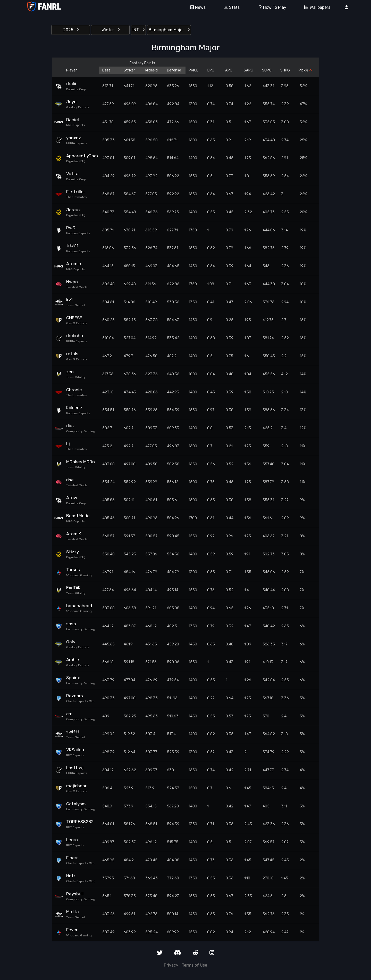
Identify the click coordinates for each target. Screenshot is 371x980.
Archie (73, 660)
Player (71, 70)
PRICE (193, 70)
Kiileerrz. (75, 408)
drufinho (75, 336)
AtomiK (74, 534)
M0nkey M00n (81, 462)
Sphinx (73, 678)
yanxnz (74, 138)
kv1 (69, 300)
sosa (71, 624)
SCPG (267, 70)
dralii (71, 84)
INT (138, 30)
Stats (230, 7)
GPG (211, 70)
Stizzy (73, 552)
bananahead (79, 606)
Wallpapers (315, 7)
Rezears (75, 696)
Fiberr (72, 858)
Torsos (73, 570)
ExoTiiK (73, 588)
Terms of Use (195, 965)
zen (70, 372)
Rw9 (71, 228)
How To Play (270, 7)
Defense (174, 70)
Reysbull (75, 894)
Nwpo (72, 282)
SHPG (285, 70)
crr (69, 714)
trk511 (72, 246)
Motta (73, 912)
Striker (129, 70)
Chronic (74, 390)
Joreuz (73, 210)
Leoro (72, 840)
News (196, 7)
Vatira (72, 174)
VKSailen (75, 750)
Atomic (74, 264)
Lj (68, 444)
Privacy (171, 965)
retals (72, 354)
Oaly (71, 642)
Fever (72, 930)
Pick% (305, 70)
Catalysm (76, 804)
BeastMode (78, 516)
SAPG (248, 70)
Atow (72, 498)
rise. (70, 480)
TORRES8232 (80, 822)
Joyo (71, 102)
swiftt (73, 732)
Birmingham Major (169, 30)
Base (106, 70)
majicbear (76, 786)
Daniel (73, 120)
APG (229, 70)
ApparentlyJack (81, 156)
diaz (70, 426)
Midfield (151, 70)
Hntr (71, 876)
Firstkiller (76, 192)
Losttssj (75, 768)
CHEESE (74, 318)
